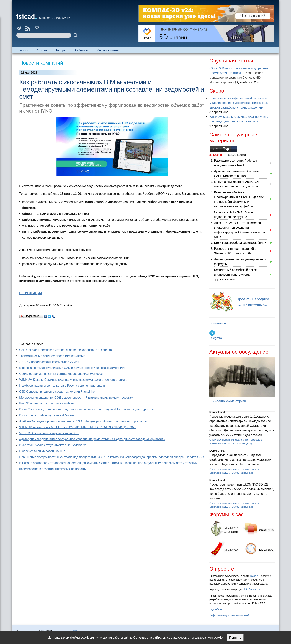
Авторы (61, 50)
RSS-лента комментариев (228, 401)
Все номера (218, 323)
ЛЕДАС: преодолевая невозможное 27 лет (49, 362)
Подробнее (216, 609)
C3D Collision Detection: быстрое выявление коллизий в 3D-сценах (66, 350)
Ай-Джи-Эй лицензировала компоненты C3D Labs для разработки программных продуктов (83, 421)
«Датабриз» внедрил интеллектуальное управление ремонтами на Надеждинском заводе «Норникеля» (92, 439)
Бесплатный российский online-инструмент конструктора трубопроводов (236, 275)
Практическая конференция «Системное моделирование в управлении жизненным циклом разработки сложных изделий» (239, 103)
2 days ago (247, 443)
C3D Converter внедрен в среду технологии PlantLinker (57, 392)
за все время (237, 155)
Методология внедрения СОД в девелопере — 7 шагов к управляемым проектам (76, 398)
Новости (22, 50)
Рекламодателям (108, 50)
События (81, 50)
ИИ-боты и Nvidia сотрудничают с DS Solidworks (53, 445)
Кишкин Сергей (217, 412)
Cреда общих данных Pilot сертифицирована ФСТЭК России (62, 374)
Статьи (42, 50)
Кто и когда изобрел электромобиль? (240, 243)
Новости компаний (41, 63)
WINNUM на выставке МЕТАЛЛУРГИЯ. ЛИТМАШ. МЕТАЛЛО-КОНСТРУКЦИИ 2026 (78, 427)
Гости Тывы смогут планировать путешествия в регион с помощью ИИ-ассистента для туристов (86, 409)
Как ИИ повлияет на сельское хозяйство (47, 403)
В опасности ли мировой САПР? (42, 451)
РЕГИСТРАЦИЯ (31, 293)
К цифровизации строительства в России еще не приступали (62, 386)
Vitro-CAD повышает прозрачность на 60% (49, 433)
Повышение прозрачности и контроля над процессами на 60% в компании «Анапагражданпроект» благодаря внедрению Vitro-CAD (112, 457)
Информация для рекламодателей (229, 615)
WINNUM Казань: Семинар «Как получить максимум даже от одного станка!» (73, 380)
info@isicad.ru (252, 590)
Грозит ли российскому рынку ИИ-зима (47, 415)
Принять (235, 638)
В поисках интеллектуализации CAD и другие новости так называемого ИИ (72, 368)
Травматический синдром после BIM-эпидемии (52, 356)
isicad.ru (255, 576)
